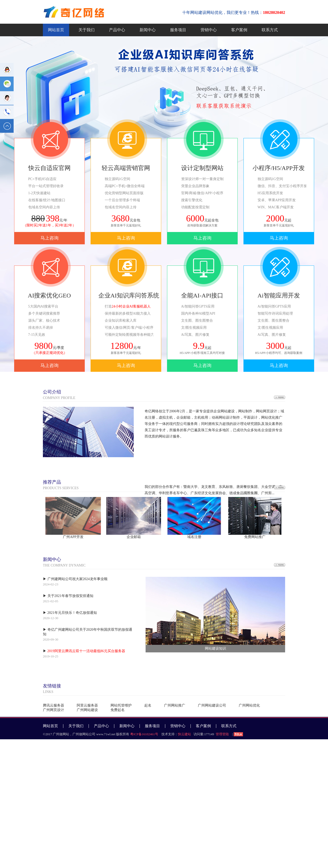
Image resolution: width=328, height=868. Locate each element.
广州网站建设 (87, 710)
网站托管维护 (121, 705)
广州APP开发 (73, 537)
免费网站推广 (255, 537)
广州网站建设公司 (212, 705)
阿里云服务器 (87, 705)
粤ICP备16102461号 (144, 734)
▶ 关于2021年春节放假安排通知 (68, 596)
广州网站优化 (249, 705)
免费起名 (118, 710)
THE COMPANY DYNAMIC (64, 562)
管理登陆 (222, 734)
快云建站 (184, 734)
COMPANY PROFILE (59, 394)
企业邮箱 (134, 537)
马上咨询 (49, 238)
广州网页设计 (53, 710)
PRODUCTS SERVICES (61, 485)
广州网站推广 (175, 705)
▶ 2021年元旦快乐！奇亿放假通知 (70, 613)
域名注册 (194, 537)
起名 (148, 705)
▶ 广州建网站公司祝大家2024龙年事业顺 (75, 579)
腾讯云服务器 (53, 705)
